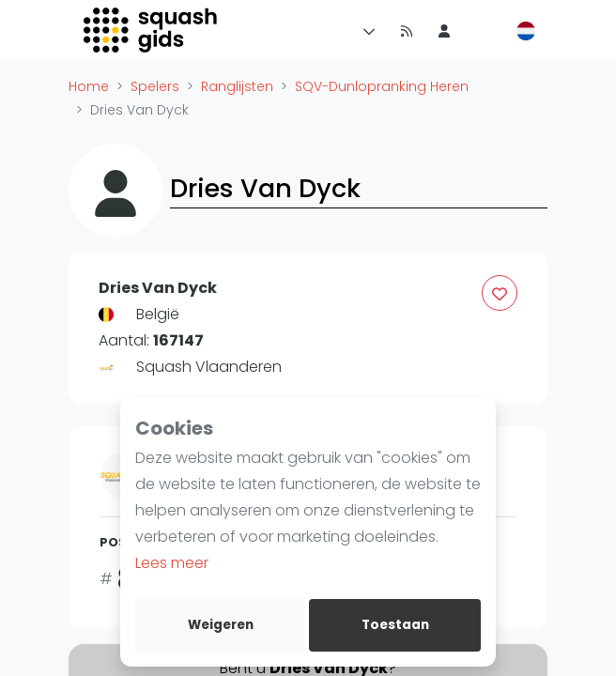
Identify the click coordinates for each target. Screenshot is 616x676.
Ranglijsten (237, 86)
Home (89, 86)
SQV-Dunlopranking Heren (382, 86)
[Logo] (152, 30)
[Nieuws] (407, 30)
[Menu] (365, 30)
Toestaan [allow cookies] (395, 625)
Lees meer (172, 563)
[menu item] (444, 30)
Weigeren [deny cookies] (221, 625)
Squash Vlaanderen (209, 367)
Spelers (155, 86)
